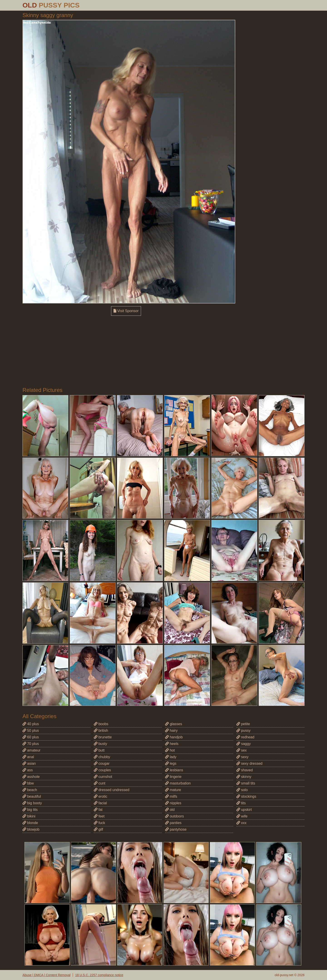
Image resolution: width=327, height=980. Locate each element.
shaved (245, 770)
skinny (244, 777)
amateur (31, 750)
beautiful (32, 796)
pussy (243, 731)
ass (28, 770)
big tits (30, 810)
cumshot (103, 777)
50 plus (31, 731)
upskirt (244, 810)
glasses (174, 724)
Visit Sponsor (126, 311)
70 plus (31, 744)
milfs (171, 796)
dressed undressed (112, 790)
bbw (28, 783)
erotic (101, 796)
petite (243, 724)
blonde (30, 823)
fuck (99, 823)
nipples (173, 803)
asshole (31, 777)
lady (171, 757)
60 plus (31, 737)
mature (173, 790)
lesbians (174, 770)
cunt (100, 783)
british (101, 731)
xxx (241, 823)
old (170, 810)
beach (30, 790)
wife (242, 816)
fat (98, 810)
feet (99, 816)
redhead (245, 737)
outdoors (175, 816)
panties (173, 823)
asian (29, 763)
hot (170, 750)
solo (242, 790)
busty (100, 744)
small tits (246, 783)
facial (100, 803)
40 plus (31, 724)
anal (28, 757)
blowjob (31, 829)
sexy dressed (249, 763)
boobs (101, 724)
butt (99, 750)
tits (241, 803)
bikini (29, 816)
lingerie (173, 777)
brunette (103, 737)
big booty (32, 803)
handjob (174, 737)
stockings (246, 796)
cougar (102, 763)
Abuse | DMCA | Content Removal (46, 975)
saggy (244, 744)
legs (171, 763)
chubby (102, 757)
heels (172, 744)
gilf (98, 829)
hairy (171, 731)
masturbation (178, 783)
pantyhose (176, 829)
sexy (242, 757)
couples (102, 770)
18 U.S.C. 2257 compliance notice (99, 975)
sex (242, 750)
